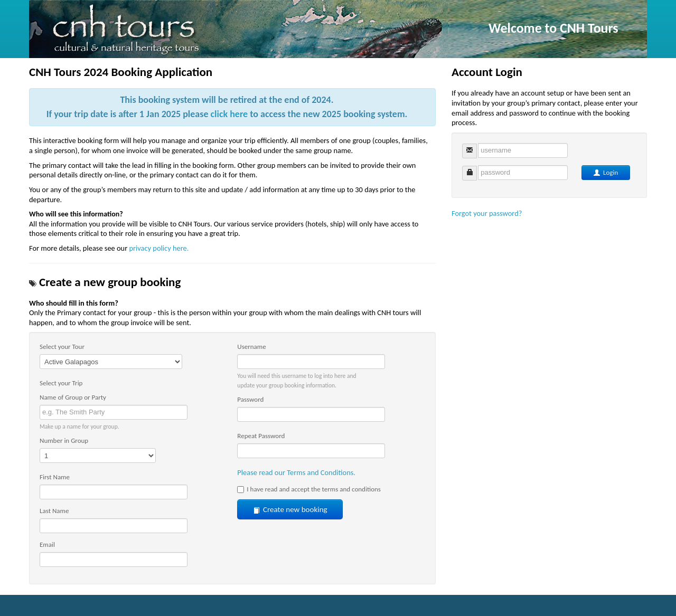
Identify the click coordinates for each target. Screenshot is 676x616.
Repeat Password (261, 436)
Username (251, 347)
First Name (55, 477)
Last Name (54, 511)
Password (250, 399)
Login (605, 172)
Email (47, 544)
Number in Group (64, 440)
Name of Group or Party (73, 397)
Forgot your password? (487, 213)
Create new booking (290, 509)
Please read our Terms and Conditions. (296, 472)
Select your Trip (61, 383)
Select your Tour (62, 347)
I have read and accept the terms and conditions (309, 489)
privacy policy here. (159, 248)
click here (229, 114)
